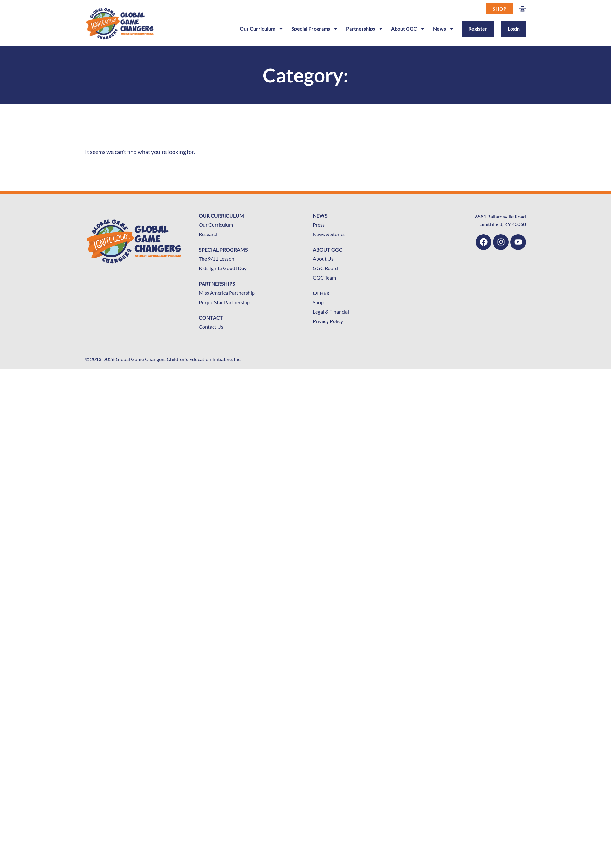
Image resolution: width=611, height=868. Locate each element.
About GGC (408, 29)
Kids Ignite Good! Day (223, 268)
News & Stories (329, 234)
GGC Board (325, 268)
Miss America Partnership (227, 293)
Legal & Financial (331, 312)
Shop (500, 9)
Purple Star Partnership (224, 302)
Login (514, 28)
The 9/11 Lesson (217, 259)
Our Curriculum (262, 29)
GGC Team (324, 278)
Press (319, 225)
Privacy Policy (328, 321)
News (444, 29)
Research (209, 234)
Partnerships (365, 29)
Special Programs (315, 29)
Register (478, 28)
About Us (323, 259)
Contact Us (211, 327)
